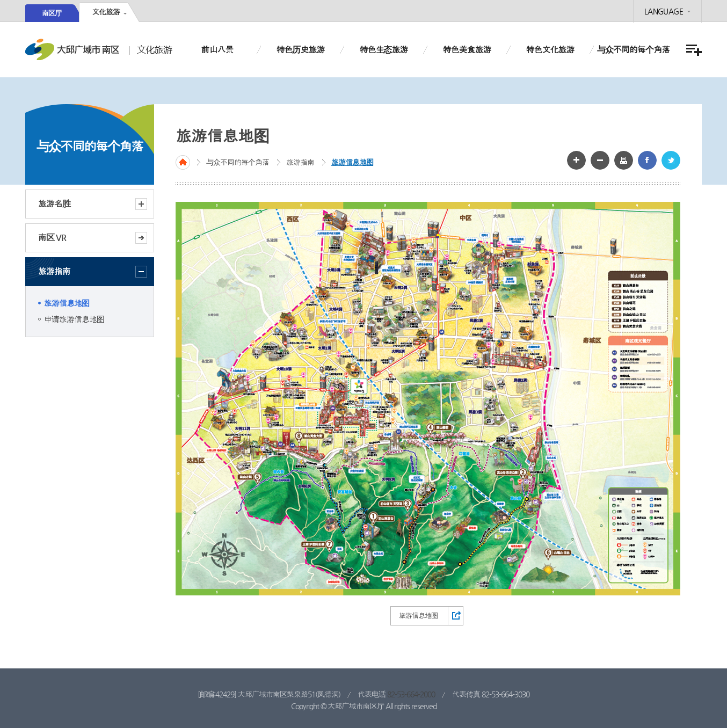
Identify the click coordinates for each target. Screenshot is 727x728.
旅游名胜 (93, 204)
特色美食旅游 (467, 50)
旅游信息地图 (67, 303)
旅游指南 (93, 272)
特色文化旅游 (550, 50)
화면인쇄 (624, 160)
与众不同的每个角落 (633, 50)
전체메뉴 (693, 50)
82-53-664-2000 (411, 694)
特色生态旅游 (383, 50)
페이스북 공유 (647, 160)
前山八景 (217, 50)
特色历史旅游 (300, 50)
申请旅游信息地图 (74, 319)
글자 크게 (576, 160)
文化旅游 (106, 12)
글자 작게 (600, 160)
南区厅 (52, 13)
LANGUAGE (664, 11)
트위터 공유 (671, 160)
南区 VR (52, 238)
